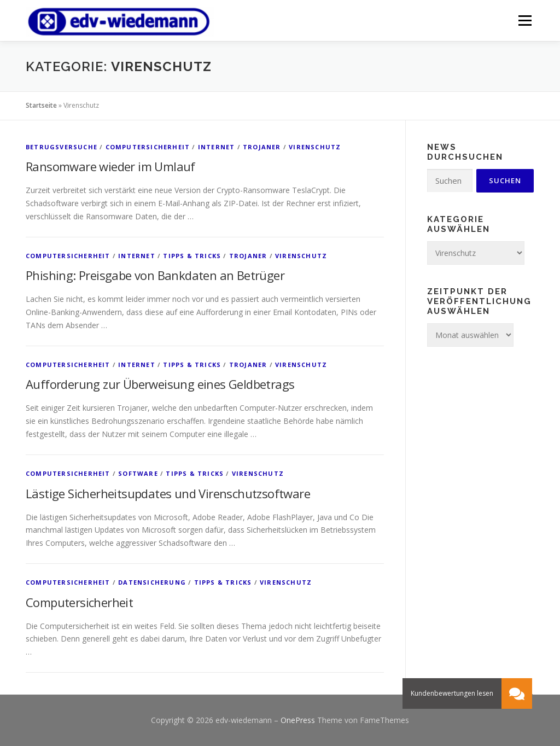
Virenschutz (315, 147)
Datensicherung (152, 582)
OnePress (298, 720)
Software (138, 473)
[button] (517, 693)
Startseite (41, 105)
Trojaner (262, 147)
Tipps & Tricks (192, 256)
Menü (525, 21)
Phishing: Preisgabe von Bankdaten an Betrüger (155, 275)
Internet (217, 147)
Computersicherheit (148, 147)
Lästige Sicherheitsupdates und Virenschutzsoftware (168, 493)
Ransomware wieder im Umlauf (110, 166)
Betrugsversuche (62, 147)
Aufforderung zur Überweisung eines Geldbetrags (160, 384)
